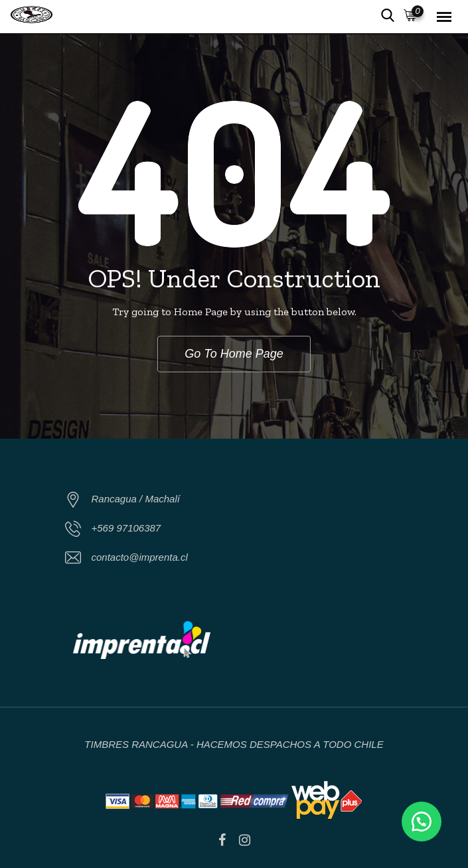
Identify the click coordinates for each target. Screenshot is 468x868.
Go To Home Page (234, 354)
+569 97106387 (126, 528)
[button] (422, 822)
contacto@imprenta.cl (140, 557)
